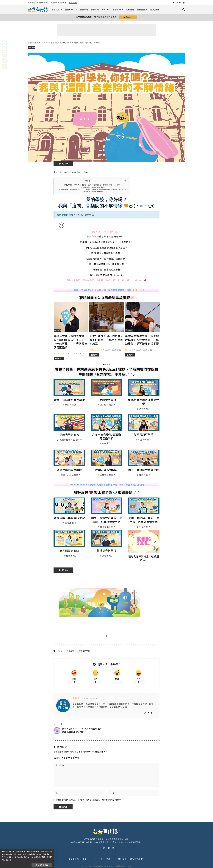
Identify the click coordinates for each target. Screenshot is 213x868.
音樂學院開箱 (84, 644)
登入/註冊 (73, 3)
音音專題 (32, 48)
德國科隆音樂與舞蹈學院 (69, 512)
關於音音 (130, 10)
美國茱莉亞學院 (144, 429)
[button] (104, 364)
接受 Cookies (43, 862)
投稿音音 (142, 10)
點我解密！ (128, 17)
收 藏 (63, 164)
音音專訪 (95, 10)
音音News (71, 10)
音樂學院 (70, 644)
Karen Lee (59, 353)
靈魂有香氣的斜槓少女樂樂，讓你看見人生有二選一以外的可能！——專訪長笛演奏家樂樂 (70, 342)
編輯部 (76, 692)
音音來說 (84, 10)
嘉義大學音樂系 (69, 429)
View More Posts (89, 692)
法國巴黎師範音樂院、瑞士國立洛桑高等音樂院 (144, 513)
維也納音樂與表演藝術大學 (144, 399)
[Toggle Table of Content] (124, 182)
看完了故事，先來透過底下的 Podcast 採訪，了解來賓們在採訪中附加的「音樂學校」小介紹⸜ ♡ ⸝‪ (94, 190)
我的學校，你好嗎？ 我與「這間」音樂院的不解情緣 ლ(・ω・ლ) (92, 185)
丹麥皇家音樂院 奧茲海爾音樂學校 (106, 431)
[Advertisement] (106, 31)
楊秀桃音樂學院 (107, 544)
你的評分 (57, 752)
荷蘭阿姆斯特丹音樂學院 (69, 399)
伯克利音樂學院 (107, 399)
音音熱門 (118, 10)
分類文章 (57, 10)
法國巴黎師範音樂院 (69, 464)
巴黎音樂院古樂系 (106, 464)
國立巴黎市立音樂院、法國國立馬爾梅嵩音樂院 (106, 513)
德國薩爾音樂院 (69, 544)
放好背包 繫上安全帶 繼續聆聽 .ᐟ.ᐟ (94, 192)
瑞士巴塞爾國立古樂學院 (144, 464)
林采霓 (128, 349)
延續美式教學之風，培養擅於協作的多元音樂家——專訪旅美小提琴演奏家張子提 (142, 340)
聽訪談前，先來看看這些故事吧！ (94, 188)
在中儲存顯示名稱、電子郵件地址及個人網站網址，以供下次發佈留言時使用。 (90, 795)
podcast (106, 10)
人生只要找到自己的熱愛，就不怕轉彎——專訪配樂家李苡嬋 (106, 340)
